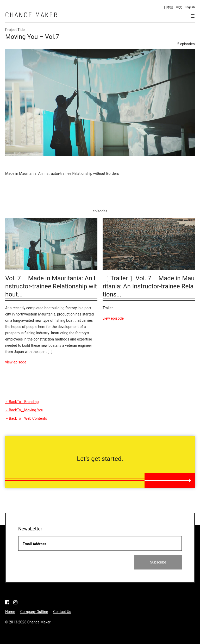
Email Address (35, 544)
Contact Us (62, 612)
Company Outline (34, 612)
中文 (179, 7)
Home (10, 612)
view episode (16, 362)
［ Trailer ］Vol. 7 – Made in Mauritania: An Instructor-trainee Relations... (149, 286)
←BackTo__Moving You (24, 410)
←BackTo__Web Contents (26, 418)
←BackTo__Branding (22, 402)
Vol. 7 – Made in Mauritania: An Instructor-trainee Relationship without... (51, 286)
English (190, 7)
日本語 (168, 7)
